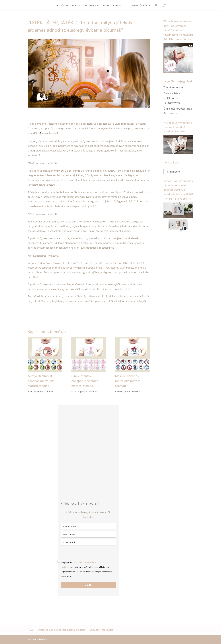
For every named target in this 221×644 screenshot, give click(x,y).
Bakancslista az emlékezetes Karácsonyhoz (173, 98)
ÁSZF (31, 630)
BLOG (106, 6)
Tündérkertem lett (174, 87)
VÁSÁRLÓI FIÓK (139, 6)
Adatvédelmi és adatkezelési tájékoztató (62, 630)
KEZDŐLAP (62, 6)
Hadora (43, 639)
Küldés (89, 585)
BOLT (75, 6)
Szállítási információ (102, 630)
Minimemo (174, 172)
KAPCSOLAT (120, 6)
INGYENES (90, 6)
